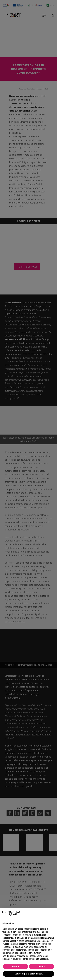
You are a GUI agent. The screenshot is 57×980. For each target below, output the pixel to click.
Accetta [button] (42, 967)
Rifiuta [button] (16, 967)
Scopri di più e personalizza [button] (28, 974)
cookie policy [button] (46, 941)
